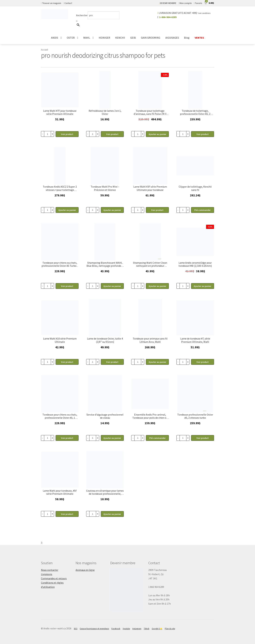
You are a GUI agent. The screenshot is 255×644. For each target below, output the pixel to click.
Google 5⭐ (157, 629)
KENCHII (120, 38)
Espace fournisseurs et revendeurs (94, 629)
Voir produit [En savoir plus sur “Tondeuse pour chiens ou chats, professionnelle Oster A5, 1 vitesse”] (67, 438)
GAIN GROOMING (151, 38)
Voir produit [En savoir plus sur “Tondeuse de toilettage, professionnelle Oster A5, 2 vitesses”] (203, 134)
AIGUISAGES (172, 38)
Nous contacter (50, 570)
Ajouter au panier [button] (157, 134)
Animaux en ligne (85, 570)
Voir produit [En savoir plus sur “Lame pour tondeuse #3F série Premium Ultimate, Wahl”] (157, 210)
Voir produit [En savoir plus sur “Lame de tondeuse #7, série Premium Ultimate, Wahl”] (203, 362)
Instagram (137, 629)
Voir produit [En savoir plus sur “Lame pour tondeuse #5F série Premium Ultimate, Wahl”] (67, 514)
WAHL (87, 38)
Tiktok (147, 629)
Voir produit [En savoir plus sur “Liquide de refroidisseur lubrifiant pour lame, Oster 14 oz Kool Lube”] (112, 134)
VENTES (199, 38)
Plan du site (170, 629)
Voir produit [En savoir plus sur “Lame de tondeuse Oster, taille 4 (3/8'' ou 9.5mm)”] (112, 362)
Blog (187, 38)
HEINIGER (104, 38)
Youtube (126, 629)
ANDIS (55, 38)
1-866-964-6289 (168, 17)
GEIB (133, 38)
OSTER (71, 38)
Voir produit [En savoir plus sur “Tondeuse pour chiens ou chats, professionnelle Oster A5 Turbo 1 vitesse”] (67, 286)
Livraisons (47, 574)
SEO (76, 629)
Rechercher (82, 15)
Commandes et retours (54, 578)
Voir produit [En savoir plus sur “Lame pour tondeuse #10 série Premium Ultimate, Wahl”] (67, 362)
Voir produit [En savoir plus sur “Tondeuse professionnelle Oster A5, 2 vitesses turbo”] (203, 438)
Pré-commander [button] (202, 210)
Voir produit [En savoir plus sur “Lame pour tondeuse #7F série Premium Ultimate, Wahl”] (67, 134)
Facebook (116, 629)
